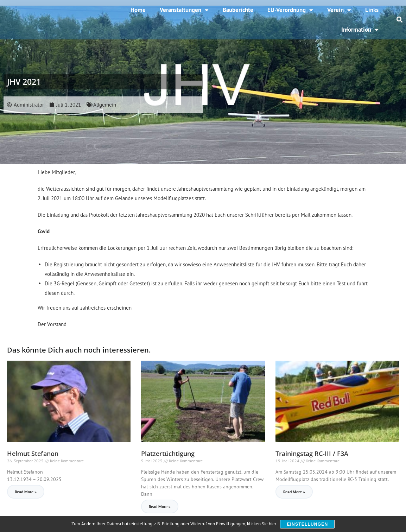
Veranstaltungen (184, 10)
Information (360, 30)
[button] (400, 20)
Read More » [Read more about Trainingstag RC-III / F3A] (294, 492)
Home (138, 10)
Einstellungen (308, 524)
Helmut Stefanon (33, 454)
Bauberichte (238, 10)
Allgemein (105, 105)
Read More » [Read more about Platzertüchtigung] (160, 506)
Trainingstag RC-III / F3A (312, 454)
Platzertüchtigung (168, 454)
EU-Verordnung (290, 10)
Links (372, 10)
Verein (339, 10)
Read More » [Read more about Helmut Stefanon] (26, 492)
